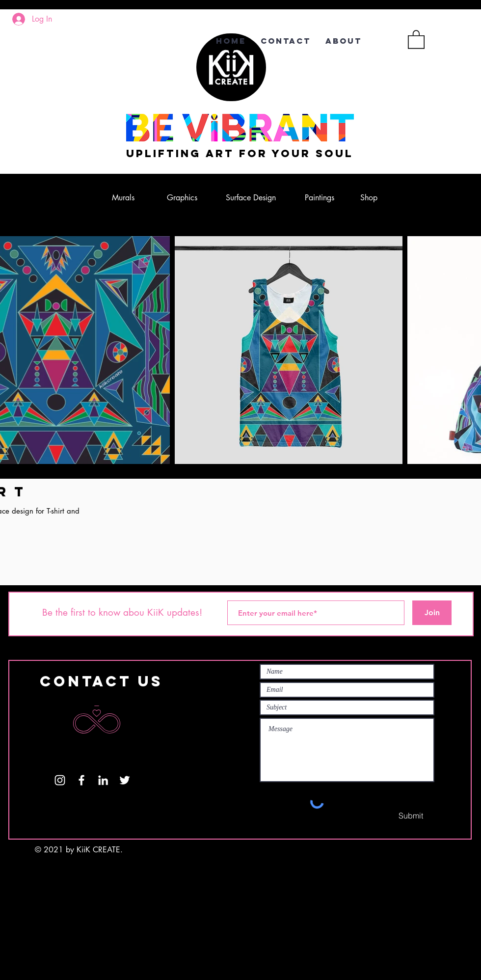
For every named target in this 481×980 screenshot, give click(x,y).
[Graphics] (182, 198)
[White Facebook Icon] (81, 780)
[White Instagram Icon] (60, 780)
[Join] (432, 613)
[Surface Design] (251, 198)
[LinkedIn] (103, 780)
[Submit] (411, 816)
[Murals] (123, 198)
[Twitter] (125, 780)
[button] (416, 39)
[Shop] (369, 198)
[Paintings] (320, 198)
